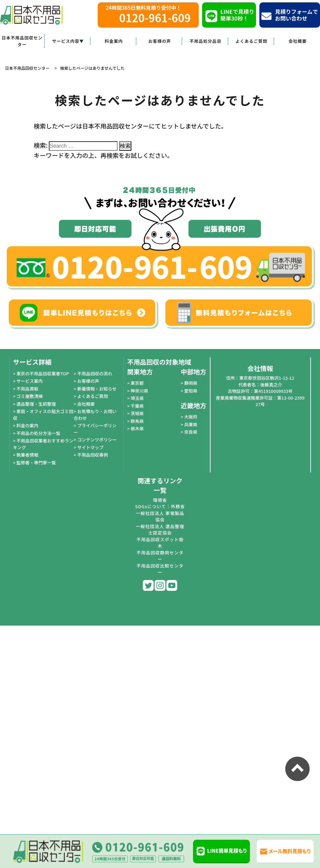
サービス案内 (30, 381)
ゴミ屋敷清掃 (30, 396)
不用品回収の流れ (95, 373)
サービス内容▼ (68, 41)
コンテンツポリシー (97, 440)
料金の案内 (27, 425)
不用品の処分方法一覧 (38, 433)
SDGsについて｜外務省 (160, 506)
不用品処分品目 (206, 41)
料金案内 (114, 41)
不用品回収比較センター (160, 569)
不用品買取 (27, 389)
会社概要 (297, 41)
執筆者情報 (27, 455)
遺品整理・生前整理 (36, 404)
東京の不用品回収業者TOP (43, 373)
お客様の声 (160, 41)
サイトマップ (90, 447)
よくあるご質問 (251, 41)
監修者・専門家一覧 (36, 462)
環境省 (160, 500)
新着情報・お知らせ (97, 389)
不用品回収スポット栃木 (160, 543)
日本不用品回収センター (22, 41)
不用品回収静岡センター (160, 556)
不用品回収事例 (92, 455)
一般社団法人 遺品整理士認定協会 (160, 530)
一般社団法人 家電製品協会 (160, 516)
